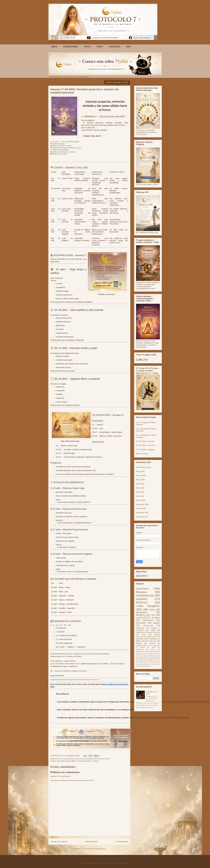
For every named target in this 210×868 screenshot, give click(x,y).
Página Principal (91, 841)
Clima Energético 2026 (70, 759)
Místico (139, 641)
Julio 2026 (140, 496)
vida (153, 615)
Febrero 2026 (141, 476)
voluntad (152, 643)
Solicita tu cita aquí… (107, 294)
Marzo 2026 (141, 480)
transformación (99, 759)
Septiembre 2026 (142, 504)
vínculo (146, 666)
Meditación (140, 649)
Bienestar (59, 759)
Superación (140, 628)
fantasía (141, 654)
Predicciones (154, 662)
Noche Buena (143, 662)
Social (158, 637)
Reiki (147, 641)
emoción (139, 632)
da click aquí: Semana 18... (91, 680)
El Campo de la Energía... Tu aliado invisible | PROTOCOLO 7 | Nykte (148, 371)
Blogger (126, 863)
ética (158, 632)
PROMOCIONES (71, 47)
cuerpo (141, 660)
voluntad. (139, 645)
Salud (148, 658)
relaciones (146, 664)
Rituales (149, 632)
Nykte (152, 610)
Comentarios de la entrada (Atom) (94, 849)
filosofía (150, 654)
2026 (128, 47)
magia (153, 630)
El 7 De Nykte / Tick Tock (146, 445)
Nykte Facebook (142, 454)
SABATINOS (114, 47)
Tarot (155, 641)
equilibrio (90, 759)
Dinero (158, 660)
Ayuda (154, 647)
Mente (155, 639)
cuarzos (138, 664)
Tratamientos (140, 652)
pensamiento (142, 612)
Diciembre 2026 (142, 517)
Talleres (143, 647)
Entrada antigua (122, 841)
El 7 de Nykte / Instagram (145, 449)
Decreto (155, 656)
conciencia (82, 759)
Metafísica (141, 615)
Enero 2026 (140, 471)
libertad (139, 643)
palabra (149, 637)
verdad (107, 759)
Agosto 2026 (141, 500)
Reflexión (142, 602)
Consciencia (148, 620)
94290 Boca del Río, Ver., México (88, 761)
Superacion (156, 658)
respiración (154, 664)
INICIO (54, 47)
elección (157, 652)
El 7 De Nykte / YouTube (145, 441)
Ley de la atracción (153, 645)
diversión (149, 660)
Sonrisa (153, 649)
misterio (146, 656)
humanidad (141, 623)
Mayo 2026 (140, 488)
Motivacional (148, 625)
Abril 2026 (140, 484)
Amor (144, 634)
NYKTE (87, 47)
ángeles (157, 623)
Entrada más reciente (59, 841)
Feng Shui (139, 658)
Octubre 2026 (141, 508)
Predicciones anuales (144, 467)
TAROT (100, 47)
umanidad (139, 666)
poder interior (144, 639)
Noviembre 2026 (142, 513)
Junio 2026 (140, 492)
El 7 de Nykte (153, 618)
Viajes (150, 652)
